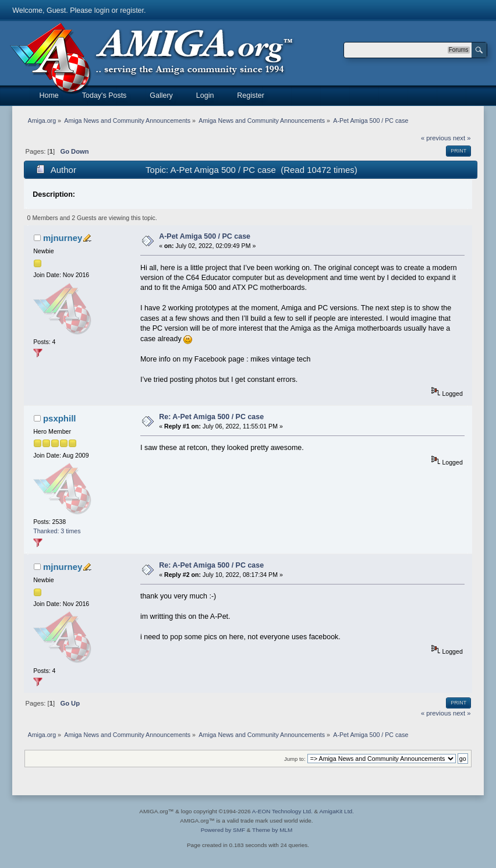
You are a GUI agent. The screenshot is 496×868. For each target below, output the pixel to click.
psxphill (60, 418)
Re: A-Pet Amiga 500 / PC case (211, 417)
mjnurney (63, 238)
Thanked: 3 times (57, 531)
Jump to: (295, 759)
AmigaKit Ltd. (336, 811)
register (132, 10)
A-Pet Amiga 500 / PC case (205, 236)
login (102, 10)
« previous (436, 138)
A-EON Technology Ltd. (282, 811)
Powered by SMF (223, 830)
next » (462, 138)
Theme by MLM (272, 830)
